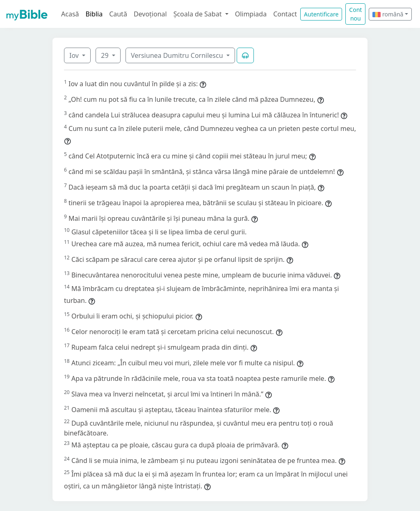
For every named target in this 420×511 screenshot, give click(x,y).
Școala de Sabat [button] (199, 14)
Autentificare (321, 14)
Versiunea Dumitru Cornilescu (178, 55)
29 (105, 55)
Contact (285, 14)
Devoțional (150, 14)
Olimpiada (251, 14)
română (388, 14)
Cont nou (355, 14)
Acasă (70, 14)
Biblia (94, 14)
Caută (118, 14)
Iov (75, 55)
